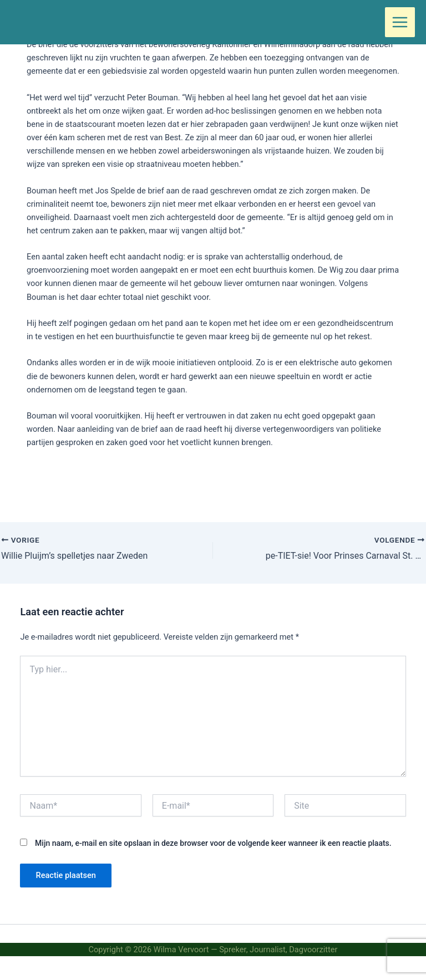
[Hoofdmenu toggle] (400, 22)
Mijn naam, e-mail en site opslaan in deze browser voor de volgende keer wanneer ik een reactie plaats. (213, 843)
